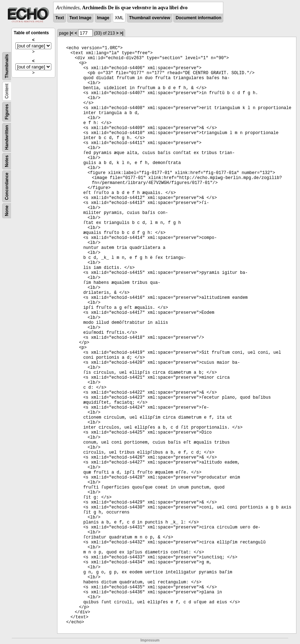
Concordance (7, 186)
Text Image (80, 18)
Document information (198, 18)
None (7, 211)
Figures (7, 112)
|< (71, 33)
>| (122, 33)
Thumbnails (7, 66)
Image (103, 18)
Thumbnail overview (150, 18)
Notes (7, 161)
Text (60, 18)
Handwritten (7, 137)
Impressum (150, 640)
